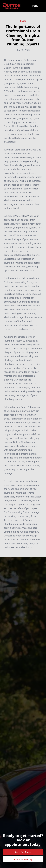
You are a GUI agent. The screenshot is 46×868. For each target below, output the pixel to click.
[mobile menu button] (41, 6)
